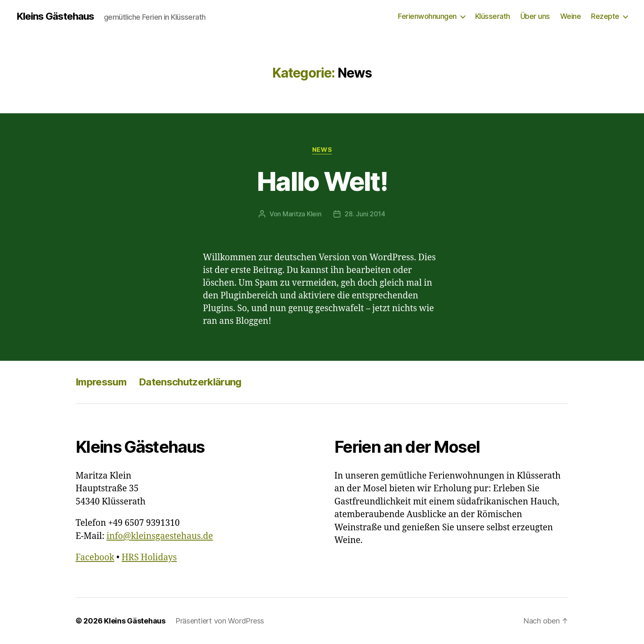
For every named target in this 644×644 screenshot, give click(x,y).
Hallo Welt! (322, 181)
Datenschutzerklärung (190, 382)
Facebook (95, 558)
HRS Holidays (149, 558)
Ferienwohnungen (427, 16)
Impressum (101, 382)
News (322, 150)
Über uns (535, 16)
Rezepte (605, 16)
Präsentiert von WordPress (220, 621)
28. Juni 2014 (365, 214)
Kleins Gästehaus (55, 16)
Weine (571, 16)
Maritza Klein (302, 214)
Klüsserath (493, 16)
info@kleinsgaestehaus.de (160, 536)
